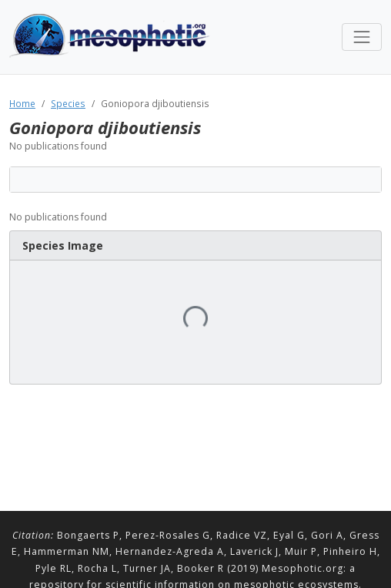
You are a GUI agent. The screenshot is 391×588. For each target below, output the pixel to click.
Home (22, 103)
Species (68, 103)
